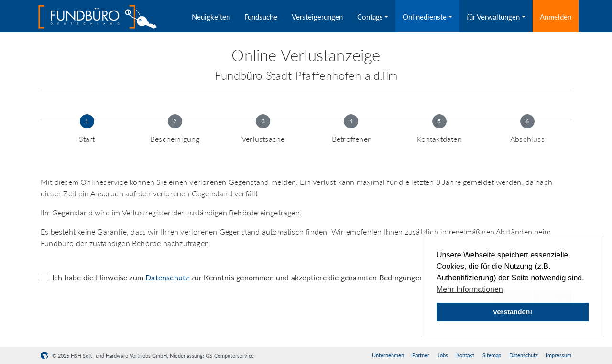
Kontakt (465, 355)
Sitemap (492, 355)
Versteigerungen (317, 17)
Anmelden (556, 17)
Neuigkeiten (211, 17)
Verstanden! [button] (513, 312)
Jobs (443, 355)
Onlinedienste (425, 17)
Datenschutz (167, 277)
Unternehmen (388, 355)
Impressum (559, 355)
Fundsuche (261, 17)
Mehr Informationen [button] (470, 289)
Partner (421, 355)
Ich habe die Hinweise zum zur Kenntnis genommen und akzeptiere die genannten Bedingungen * (240, 277)
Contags (370, 17)
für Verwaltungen (493, 17)
